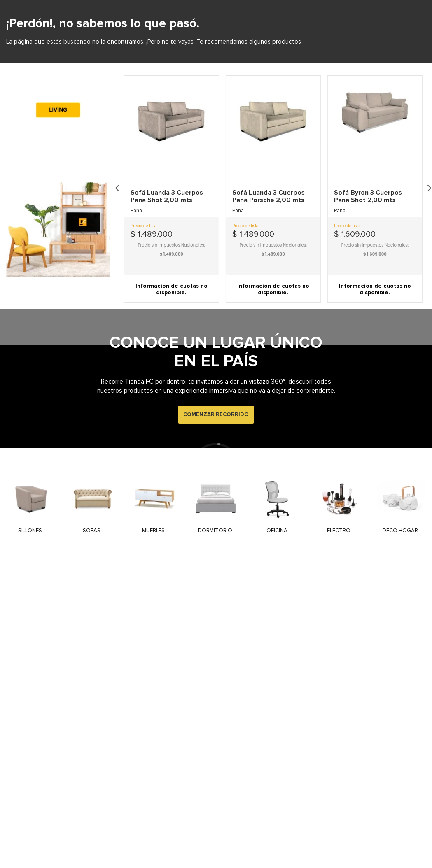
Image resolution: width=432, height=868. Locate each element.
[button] (172, 282)
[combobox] (257, 33)
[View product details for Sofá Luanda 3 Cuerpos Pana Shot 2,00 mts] (172, 255)
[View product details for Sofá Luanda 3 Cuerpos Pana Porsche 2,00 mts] (273, 255)
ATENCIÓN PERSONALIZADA (43, 7)
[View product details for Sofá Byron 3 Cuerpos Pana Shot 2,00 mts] (375, 255)
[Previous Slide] (117, 255)
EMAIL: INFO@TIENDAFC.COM (397, 7)
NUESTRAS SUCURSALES (160, 6)
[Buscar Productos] (371, 33)
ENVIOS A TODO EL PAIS (277, 7)
